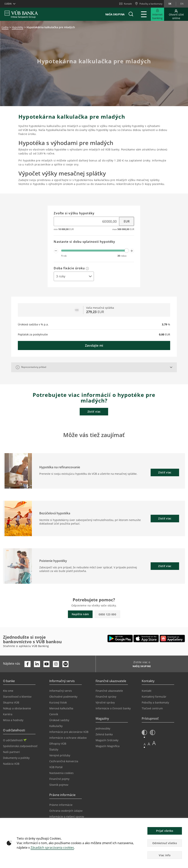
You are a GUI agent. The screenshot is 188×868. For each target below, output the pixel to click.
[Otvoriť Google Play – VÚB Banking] (120, 638)
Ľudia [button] (8, 4)
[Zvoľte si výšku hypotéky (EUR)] (86, 221)
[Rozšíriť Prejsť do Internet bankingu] (157, 14)
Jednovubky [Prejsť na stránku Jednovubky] (103, 728)
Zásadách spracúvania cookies (52, 848)
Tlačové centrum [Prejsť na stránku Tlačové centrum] (152, 708)
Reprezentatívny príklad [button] (31, 367)
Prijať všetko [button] (165, 831)
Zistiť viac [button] (165, 472)
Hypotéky (18, 27)
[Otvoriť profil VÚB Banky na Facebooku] (28, 664)
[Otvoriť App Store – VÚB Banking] (146, 638)
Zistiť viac (94, 412)
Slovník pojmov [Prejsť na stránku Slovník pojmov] (59, 785)
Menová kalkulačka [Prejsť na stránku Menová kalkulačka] (61, 708)
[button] (131, 14)
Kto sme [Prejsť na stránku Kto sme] (8, 691)
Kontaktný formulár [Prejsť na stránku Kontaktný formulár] (154, 697)
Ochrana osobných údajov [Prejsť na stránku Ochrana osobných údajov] (66, 811)
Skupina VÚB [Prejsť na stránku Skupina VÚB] (11, 702)
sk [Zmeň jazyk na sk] (170, 4)
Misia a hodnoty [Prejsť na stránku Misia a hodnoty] (13, 720)
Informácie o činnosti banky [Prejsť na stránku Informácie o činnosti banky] (113, 708)
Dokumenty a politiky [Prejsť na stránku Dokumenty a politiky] (16, 758)
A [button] (145, 744)
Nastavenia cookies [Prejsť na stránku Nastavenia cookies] (61, 773)
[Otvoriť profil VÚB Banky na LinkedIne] (37, 664)
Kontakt (126, 4)
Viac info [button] (165, 855)
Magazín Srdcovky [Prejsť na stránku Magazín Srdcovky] (107, 740)
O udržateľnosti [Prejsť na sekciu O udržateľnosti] (15, 740)
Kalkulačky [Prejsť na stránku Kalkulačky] (56, 726)
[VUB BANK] (21, 14)
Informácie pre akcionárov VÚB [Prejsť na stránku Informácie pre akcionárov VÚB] (69, 732)
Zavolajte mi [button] (94, 345)
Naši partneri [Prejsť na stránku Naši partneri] (11, 752)
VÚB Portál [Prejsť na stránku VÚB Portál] (56, 767)
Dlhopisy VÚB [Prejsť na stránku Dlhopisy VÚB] (58, 744)
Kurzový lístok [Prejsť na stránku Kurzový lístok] (58, 702)
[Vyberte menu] (127, 221)
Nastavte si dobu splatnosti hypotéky (84, 242)
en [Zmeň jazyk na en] (182, 4)
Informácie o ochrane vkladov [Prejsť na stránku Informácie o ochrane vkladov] (68, 738)
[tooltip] (87, 268)
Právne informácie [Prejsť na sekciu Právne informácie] (61, 805)
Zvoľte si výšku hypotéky (74, 213)
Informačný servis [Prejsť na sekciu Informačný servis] (61, 691)
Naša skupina (115, 14)
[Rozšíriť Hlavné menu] (144, 14)
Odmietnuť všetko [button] (165, 843)
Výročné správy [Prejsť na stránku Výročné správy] (105, 702)
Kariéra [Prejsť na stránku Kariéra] (8, 714)
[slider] (127, 251)
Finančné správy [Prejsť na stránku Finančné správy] (106, 697)
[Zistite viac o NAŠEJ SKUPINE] (140, 667)
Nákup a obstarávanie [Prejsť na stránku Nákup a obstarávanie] (17, 708)
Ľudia (5, 27)
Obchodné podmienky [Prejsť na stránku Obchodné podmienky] (63, 697)
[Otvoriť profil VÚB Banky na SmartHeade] (65, 664)
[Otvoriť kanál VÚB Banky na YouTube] (46, 664)
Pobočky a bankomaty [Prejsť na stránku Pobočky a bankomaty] (155, 702)
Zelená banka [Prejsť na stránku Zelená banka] (104, 734)
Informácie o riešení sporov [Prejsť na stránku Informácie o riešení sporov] (67, 817)
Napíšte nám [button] (80, 614)
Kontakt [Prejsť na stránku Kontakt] (147, 691)
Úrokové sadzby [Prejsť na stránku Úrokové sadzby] (59, 720)
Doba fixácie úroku (71, 268)
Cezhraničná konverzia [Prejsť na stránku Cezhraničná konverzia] (64, 761)
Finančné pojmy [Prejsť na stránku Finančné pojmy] (59, 779)
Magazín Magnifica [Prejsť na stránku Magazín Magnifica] (108, 746)
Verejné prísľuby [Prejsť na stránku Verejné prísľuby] (60, 755)
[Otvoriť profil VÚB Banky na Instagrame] (56, 664)
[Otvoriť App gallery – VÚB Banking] (172, 638)
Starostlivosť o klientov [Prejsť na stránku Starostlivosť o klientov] (17, 697)
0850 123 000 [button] (107, 614)
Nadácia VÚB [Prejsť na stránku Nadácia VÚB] (11, 764)
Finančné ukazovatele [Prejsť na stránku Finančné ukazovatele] (109, 691)
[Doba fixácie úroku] (74, 276)
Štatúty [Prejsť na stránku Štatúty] (54, 749)
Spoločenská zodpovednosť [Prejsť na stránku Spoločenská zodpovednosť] (20, 746)
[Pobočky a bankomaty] (149, 4)
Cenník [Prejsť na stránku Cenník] (54, 714)
